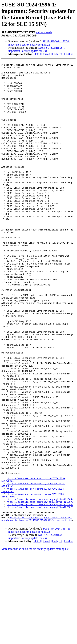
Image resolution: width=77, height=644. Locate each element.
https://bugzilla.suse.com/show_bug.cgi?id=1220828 (40, 597)
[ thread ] (46, 54)
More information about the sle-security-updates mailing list (35, 641)
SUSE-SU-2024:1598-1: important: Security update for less (37, 49)
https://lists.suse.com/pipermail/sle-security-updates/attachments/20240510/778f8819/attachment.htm (37, 611)
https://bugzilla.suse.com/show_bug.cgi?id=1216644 (40, 587)
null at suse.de (44, 32)
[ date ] (37, 54)
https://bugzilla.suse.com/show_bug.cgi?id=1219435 (40, 593)
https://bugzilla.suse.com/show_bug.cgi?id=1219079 (40, 590)
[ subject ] (58, 54)
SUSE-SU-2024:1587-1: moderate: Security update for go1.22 (39, 43)
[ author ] (69, 54)
